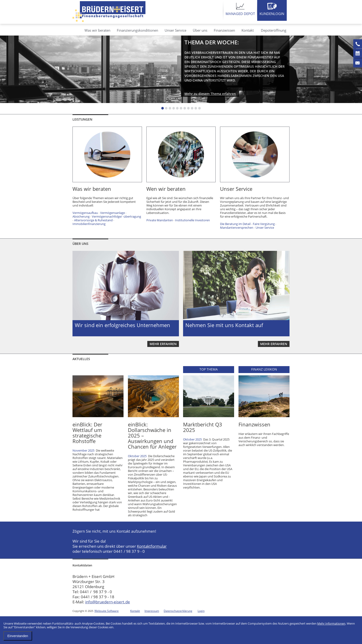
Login (201, 611)
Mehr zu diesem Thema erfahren (210, 94)
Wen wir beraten (166, 189)
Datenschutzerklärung (178, 611)
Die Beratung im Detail (235, 224)
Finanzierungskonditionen (137, 30)
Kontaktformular (152, 546)
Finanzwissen (224, 30)
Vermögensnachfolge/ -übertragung (116, 216)
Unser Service (175, 30)
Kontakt (248, 30)
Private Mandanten (160, 220)
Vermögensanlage (113, 213)
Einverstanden (18, 636)
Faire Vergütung (264, 224)
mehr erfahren (163, 344)
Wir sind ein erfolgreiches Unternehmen (122, 325)
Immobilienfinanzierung (89, 224)
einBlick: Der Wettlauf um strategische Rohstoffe (87, 433)
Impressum (152, 611)
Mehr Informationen (331, 623)
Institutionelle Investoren (192, 220)
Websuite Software (107, 611)
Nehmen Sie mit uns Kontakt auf (224, 325)
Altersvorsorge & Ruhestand (93, 220)
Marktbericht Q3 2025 (203, 427)
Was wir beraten (97, 30)
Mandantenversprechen (237, 228)
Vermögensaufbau (85, 213)
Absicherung (81, 216)
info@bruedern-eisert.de (108, 602)
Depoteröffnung (274, 30)
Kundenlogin (272, 14)
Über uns (200, 30)
